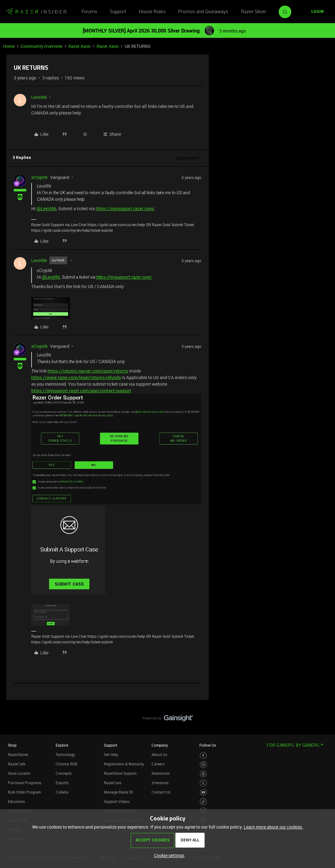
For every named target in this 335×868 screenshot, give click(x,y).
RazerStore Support (120, 773)
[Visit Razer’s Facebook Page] (203, 756)
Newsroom (161, 773)
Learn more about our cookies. (273, 827)
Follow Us (208, 745)
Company (160, 745)
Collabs (62, 792)
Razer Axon (80, 46)
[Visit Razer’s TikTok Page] (203, 802)
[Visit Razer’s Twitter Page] (203, 783)
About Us (159, 754)
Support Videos (117, 801)
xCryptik (39, 177)
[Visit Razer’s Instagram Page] (203, 765)
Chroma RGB (67, 764)
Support (118, 12)
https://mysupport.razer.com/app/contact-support (81, 391)
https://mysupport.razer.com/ (125, 208)
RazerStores (18, 754)
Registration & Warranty (124, 764)
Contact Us (161, 792)
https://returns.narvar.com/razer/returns (88, 371)
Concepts (64, 773)
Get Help (111, 754)
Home (9, 46)
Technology (65, 754)
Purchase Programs (25, 783)
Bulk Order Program (24, 792)
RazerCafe (17, 764)
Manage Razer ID (118, 792)
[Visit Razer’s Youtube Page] (203, 792)
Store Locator (19, 773)
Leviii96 (39, 97)
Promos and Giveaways (203, 12)
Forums (89, 12)
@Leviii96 (46, 208)
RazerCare (112, 783)
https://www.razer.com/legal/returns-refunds (76, 377)
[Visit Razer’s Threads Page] (203, 774)
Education (16, 801)
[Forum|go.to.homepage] (36, 12)
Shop (12, 745)
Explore (62, 745)
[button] (317, 12)
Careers (158, 764)
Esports (62, 783)
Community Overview (42, 46)
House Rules (152, 12)
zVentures (160, 783)
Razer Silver (254, 12)
